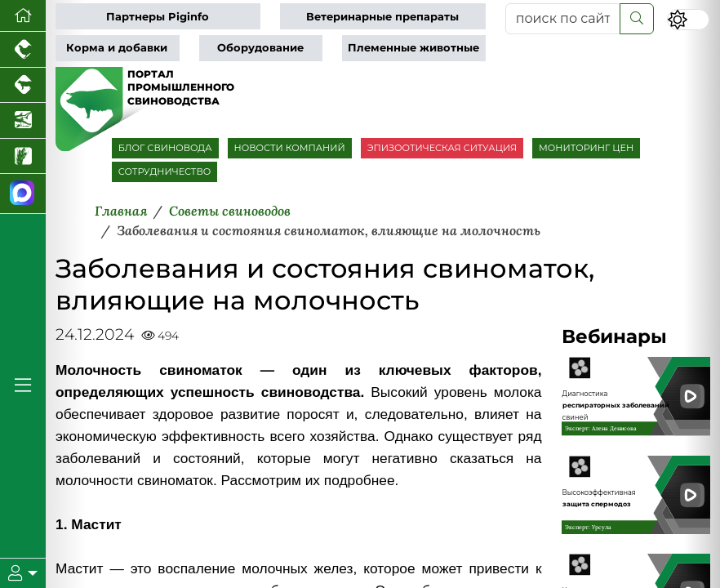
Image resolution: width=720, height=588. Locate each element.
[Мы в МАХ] (23, 194)
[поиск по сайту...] (563, 19)
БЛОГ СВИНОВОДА (165, 148)
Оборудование (260, 48)
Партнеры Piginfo (158, 17)
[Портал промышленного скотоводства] (23, 86)
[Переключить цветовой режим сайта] (688, 20)
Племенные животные (413, 48)
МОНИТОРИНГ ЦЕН (586, 148)
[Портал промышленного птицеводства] (23, 50)
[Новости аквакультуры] (23, 121)
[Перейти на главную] (23, 16)
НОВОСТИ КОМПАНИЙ (290, 148)
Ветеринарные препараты (382, 17)
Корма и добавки (117, 48)
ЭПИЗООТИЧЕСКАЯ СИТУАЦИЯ (442, 148)
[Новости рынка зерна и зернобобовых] (23, 157)
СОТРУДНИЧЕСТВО (165, 171)
